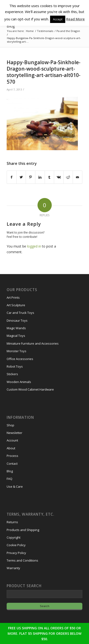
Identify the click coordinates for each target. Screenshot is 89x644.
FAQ (9, 479)
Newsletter (14, 433)
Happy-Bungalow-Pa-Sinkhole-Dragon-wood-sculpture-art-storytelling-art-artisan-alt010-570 (44, 72)
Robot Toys (15, 366)
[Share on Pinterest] (30, 177)
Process (12, 456)
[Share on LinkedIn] (40, 177)
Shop (10, 425)
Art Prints (13, 297)
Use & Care (15, 486)
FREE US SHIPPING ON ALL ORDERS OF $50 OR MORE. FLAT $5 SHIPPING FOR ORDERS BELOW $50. (44, 633)
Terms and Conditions (22, 560)
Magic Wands (16, 328)
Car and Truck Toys (20, 313)
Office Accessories (20, 359)
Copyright (14, 537)
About (11, 448)
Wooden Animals (19, 382)
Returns (12, 522)
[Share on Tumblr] (49, 177)
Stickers (12, 374)
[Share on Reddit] (68, 177)
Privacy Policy (16, 553)
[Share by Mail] (77, 177)
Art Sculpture (16, 305)
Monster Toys (16, 351)
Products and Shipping (23, 530)
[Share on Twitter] (21, 177)
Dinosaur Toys (17, 320)
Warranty (13, 568)
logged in (34, 246)
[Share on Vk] (59, 177)
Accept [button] (58, 19)
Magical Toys (16, 336)
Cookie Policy (16, 545)
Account (12, 440)
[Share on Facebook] (12, 177)
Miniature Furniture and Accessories (33, 343)
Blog (11, 26)
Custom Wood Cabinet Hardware (30, 389)
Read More (75, 19)
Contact (12, 464)
